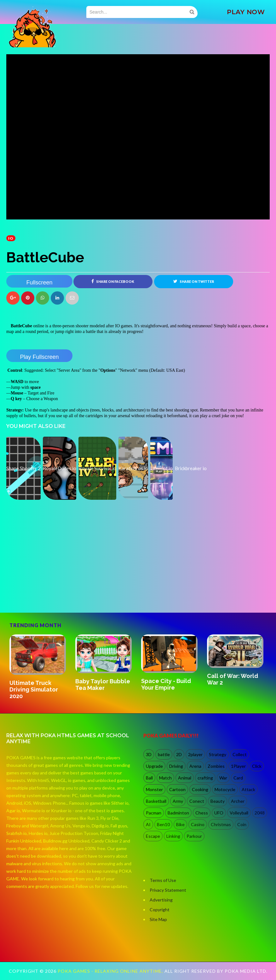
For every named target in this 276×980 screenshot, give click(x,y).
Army (178, 801)
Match (165, 778)
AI (148, 824)
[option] (39, 668)
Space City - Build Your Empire (166, 684)
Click (257, 766)
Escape (153, 836)
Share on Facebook (113, 281)
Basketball (156, 801)
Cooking (200, 789)
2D (179, 754)
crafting (205, 778)
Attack (248, 789)
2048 (260, 813)
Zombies (216, 766)
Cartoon (177, 789)
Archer (238, 801)
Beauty (218, 801)
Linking (173, 836)
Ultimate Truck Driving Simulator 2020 (34, 689)
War (223, 778)
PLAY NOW (246, 12)
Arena (195, 766)
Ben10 (163, 824)
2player (195, 754)
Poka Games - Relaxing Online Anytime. (111, 971)
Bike (180, 824)
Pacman (154, 813)
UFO (219, 813)
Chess (202, 813)
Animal (185, 778)
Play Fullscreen (39, 357)
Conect (197, 801)
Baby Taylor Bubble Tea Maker (103, 685)
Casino (198, 824)
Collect (240, 754)
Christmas (221, 824)
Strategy (218, 754)
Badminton (178, 813)
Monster (154, 789)
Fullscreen (39, 283)
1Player (238, 766)
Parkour (194, 836)
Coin (242, 824)
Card (238, 778)
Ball (149, 778)
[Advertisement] (54, 586)
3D (149, 754)
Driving (176, 766)
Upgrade (154, 766)
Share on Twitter (194, 281)
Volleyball (239, 813)
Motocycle (225, 789)
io (11, 238)
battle (164, 754)
